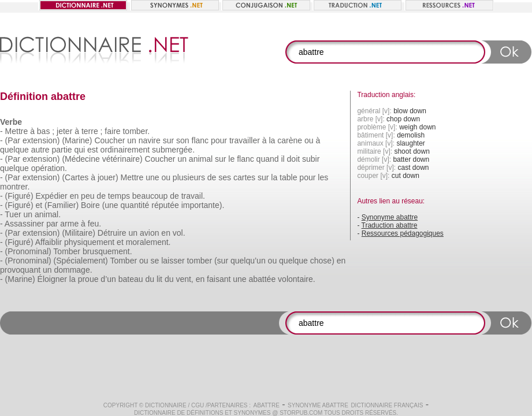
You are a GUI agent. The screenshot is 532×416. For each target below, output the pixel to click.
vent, (184, 279)
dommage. (73, 270)
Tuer (13, 214)
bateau (131, 279)
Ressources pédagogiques (403, 233)
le (231, 159)
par (52, 224)
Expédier (51, 196)
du (150, 279)
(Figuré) (19, 196)
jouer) (108, 177)
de (212, 177)
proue (88, 279)
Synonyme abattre (390, 217)
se (155, 261)
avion (149, 233)
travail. (193, 196)
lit (159, 279)
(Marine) (77, 140)
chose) (322, 261)
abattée (262, 279)
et (39, 205)
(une (110, 205)
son (183, 140)
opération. (49, 168)
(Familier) (62, 205)
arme (69, 224)
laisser (173, 261)
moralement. (148, 242)
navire (150, 140)
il (282, 159)
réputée (165, 205)
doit (294, 159)
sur (168, 140)
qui (79, 150)
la (272, 140)
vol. (179, 233)
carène (290, 140)
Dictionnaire (166, 405)
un (132, 140)
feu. (94, 224)
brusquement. (107, 251)
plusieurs (189, 177)
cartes (244, 177)
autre (40, 150)
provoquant (20, 270)
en (75, 196)
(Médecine (81, 159)
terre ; (92, 131)
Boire (90, 205)
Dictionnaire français (387, 405)
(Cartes (75, 177)
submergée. (173, 150)
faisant (219, 279)
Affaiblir (49, 242)
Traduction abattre (390, 225)
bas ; (46, 131)
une (152, 177)
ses (225, 177)
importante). (203, 205)
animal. (48, 214)
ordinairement (125, 150)
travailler (245, 140)
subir (311, 159)
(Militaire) (79, 233)
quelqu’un (248, 261)
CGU (198, 405)
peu (88, 196)
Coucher (109, 140)
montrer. (15, 187)
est (93, 150)
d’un (108, 279)
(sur (221, 261)
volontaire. (297, 279)
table (288, 177)
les (323, 177)
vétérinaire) (122, 159)
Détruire (112, 233)
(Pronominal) (28, 251)
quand (268, 159)
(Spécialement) (81, 261)
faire (112, 131)
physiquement (89, 242)
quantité (135, 205)
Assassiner (24, 224)
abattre (266, 405)
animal (201, 159)
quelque (14, 150)
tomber (199, 261)
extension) (41, 140)
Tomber (67, 251)
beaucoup (150, 196)
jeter (64, 131)
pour (219, 140)
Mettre (17, 131)
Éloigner (52, 279)
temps (119, 196)
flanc (200, 140)
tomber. (136, 131)
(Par (13, 140)
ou (309, 140)
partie (62, 150)
